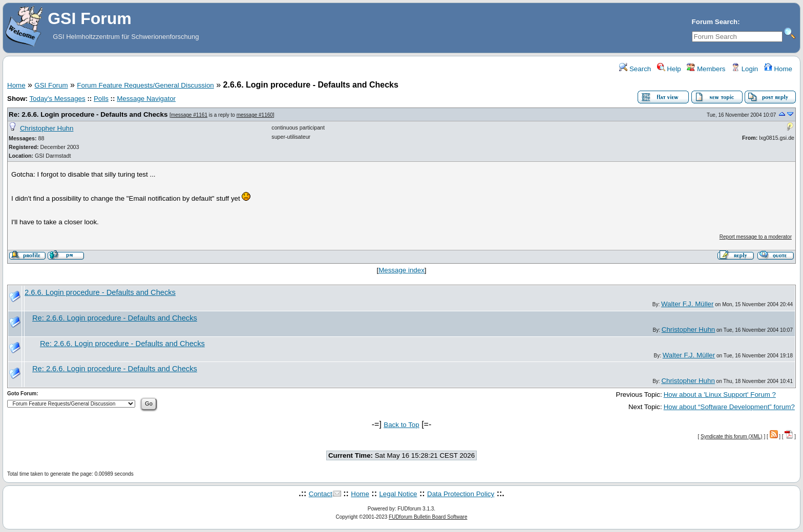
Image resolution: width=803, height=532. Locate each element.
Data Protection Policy (461, 494)
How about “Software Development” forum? (729, 407)
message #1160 (255, 115)
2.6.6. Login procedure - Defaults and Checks (100, 292)
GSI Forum (51, 85)
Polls (101, 99)
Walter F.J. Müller (687, 304)
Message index (401, 270)
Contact (321, 494)
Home (778, 69)
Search (635, 69)
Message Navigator (146, 99)
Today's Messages (57, 99)
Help (669, 69)
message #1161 (189, 115)
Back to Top (401, 425)
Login (745, 69)
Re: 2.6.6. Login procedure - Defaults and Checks (88, 114)
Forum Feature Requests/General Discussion (145, 85)
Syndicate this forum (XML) (732, 437)
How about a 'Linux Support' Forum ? (720, 395)
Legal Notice (398, 494)
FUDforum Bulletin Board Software (428, 517)
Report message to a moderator (756, 237)
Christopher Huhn (47, 128)
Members (706, 69)
